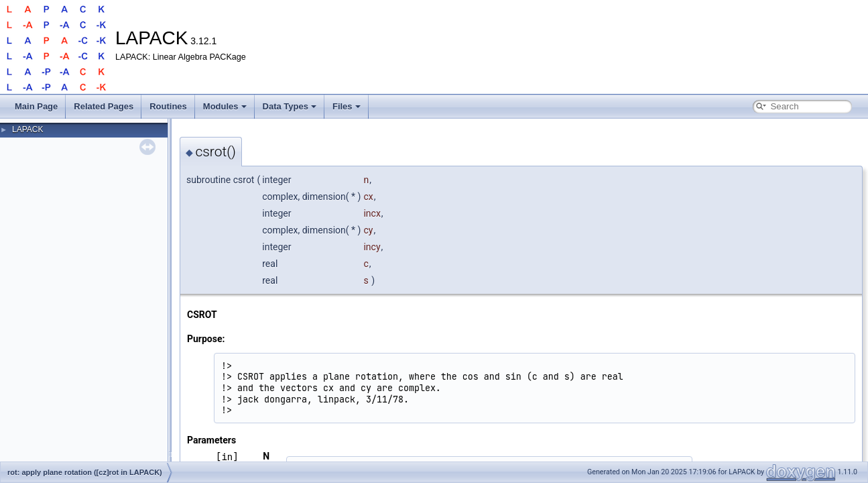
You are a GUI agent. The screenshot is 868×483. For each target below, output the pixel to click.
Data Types (290, 106)
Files (347, 106)
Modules (225, 106)
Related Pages (104, 106)
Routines (168, 106)
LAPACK (27, 129)
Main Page (36, 106)
